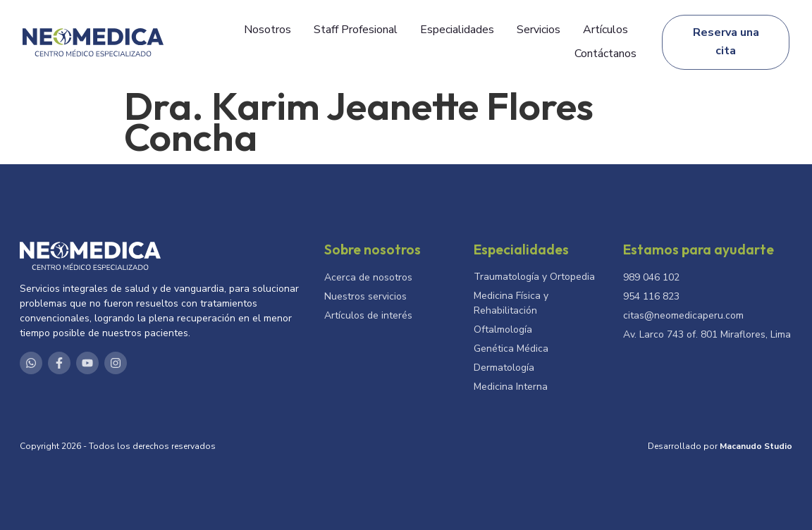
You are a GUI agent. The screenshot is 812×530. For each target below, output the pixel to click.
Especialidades (457, 30)
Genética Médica (511, 349)
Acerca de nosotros (368, 277)
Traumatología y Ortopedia (534, 277)
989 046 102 (651, 277)
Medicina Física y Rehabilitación (511, 303)
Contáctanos (605, 54)
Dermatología (504, 368)
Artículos (605, 30)
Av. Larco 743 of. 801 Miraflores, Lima (707, 334)
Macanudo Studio (756, 446)
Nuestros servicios (365, 296)
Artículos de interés (368, 315)
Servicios (539, 30)
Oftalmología (503, 329)
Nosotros (267, 30)
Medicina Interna (511, 387)
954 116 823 (651, 296)
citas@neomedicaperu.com (683, 315)
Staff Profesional (356, 30)
